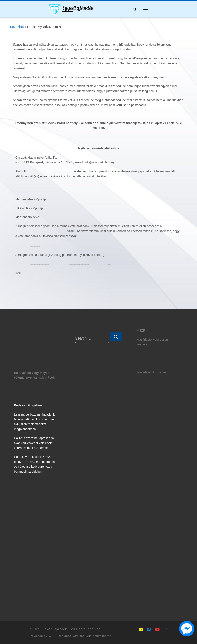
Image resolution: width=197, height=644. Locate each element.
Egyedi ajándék (55, 629)
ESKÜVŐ (29, 462)
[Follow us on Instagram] (166, 630)
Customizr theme (98, 636)
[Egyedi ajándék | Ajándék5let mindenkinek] (55, 9)
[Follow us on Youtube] (157, 630)
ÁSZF (141, 331)
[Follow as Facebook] (149, 630)
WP (51, 636)
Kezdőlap (17, 27)
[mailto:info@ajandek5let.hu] (141, 630)
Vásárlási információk (152, 372)
